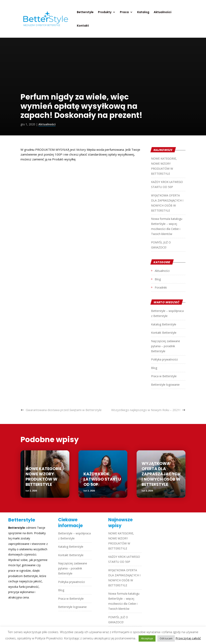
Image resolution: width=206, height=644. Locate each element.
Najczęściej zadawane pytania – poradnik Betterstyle (166, 346)
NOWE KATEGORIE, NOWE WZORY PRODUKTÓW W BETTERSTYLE (44, 477)
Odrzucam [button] (166, 638)
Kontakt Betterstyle (164, 333)
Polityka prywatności (164, 359)
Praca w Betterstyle (164, 376)
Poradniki (161, 287)
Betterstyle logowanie (165, 385)
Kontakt (83, 26)
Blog (158, 279)
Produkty (105, 12)
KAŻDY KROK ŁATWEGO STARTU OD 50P (102, 479)
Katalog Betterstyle (164, 324)
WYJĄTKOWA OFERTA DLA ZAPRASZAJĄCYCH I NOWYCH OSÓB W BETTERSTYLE (161, 474)
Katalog (143, 12)
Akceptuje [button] (147, 638)
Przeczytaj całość (188, 638)
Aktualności (163, 12)
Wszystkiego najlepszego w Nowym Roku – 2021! (146, 410)
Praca (124, 12)
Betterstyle (85, 12)
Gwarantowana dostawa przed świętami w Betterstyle (64, 410)
